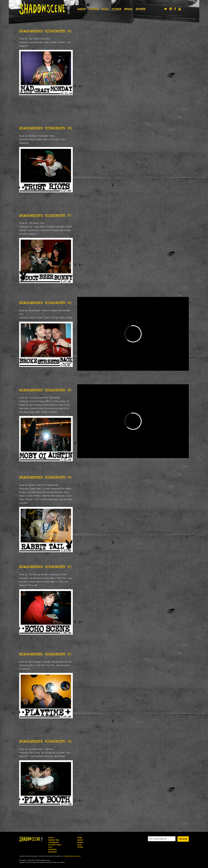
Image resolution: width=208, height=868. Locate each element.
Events (141, 9)
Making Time (54, 840)
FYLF (50, 847)
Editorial (53, 850)
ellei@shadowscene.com (72, 856)
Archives (52, 852)
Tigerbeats (53, 842)
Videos (116, 9)
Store (128, 9)
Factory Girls (55, 845)
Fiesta (51, 838)
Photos (94, 9)
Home (80, 838)
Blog (105, 9)
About (81, 9)
